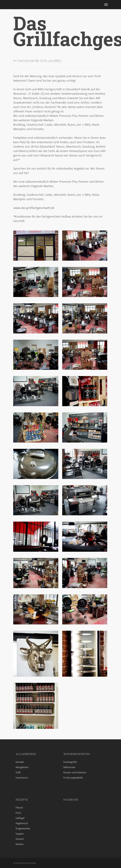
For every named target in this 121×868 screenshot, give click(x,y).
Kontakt (20, 762)
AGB (18, 772)
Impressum (22, 778)
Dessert (20, 839)
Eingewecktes (23, 828)
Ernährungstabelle (73, 778)
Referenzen (69, 767)
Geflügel (20, 818)
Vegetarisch (22, 823)
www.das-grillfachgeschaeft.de (34, 208)
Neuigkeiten (22, 767)
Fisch (18, 813)
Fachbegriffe (70, 762)
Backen (20, 844)
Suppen (20, 834)
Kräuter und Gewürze (75, 772)
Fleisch (19, 808)
